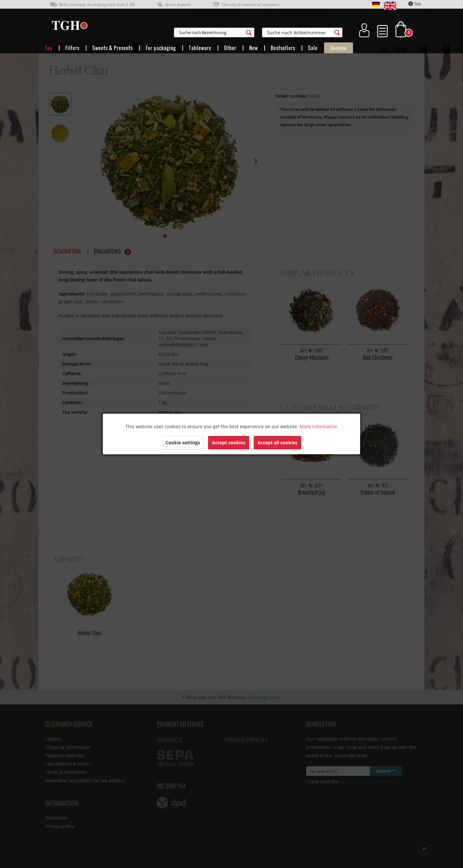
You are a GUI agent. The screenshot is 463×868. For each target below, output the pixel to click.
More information (319, 426)
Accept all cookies (277, 443)
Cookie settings (183, 443)
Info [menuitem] (415, 4)
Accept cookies (229, 443)
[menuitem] (246, 32)
